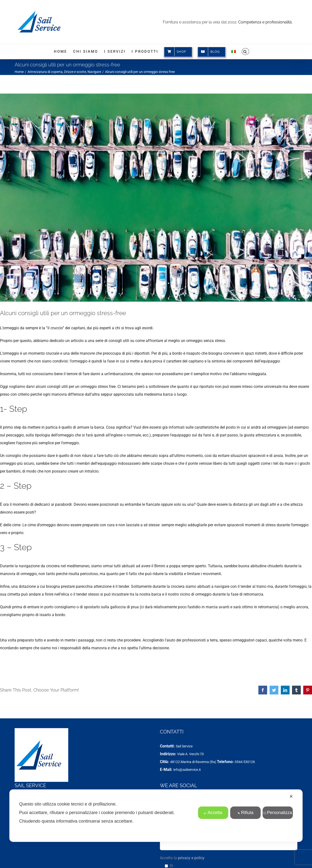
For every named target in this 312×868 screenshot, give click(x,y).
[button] (245, 52)
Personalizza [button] (278, 813)
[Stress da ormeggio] (156, 198)
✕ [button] (291, 796)
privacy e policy (191, 858)
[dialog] (156, 816)
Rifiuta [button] (245, 813)
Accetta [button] (213, 813)
